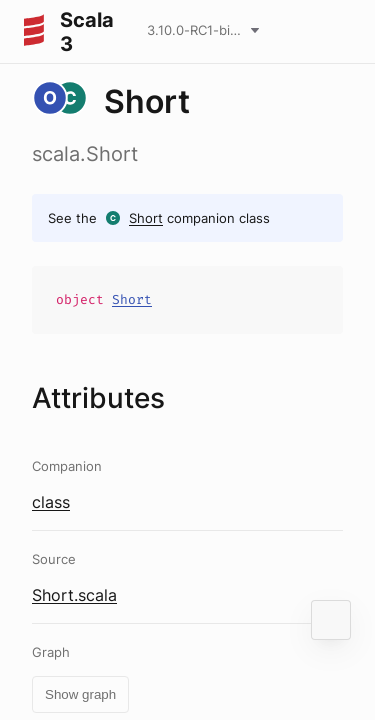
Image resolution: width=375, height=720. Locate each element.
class (51, 502)
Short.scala (74, 595)
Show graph (80, 694)
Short (146, 218)
